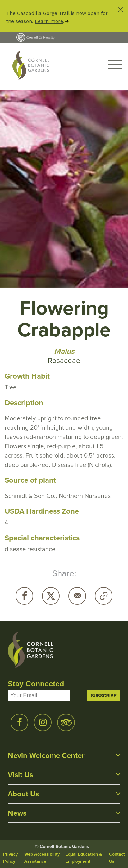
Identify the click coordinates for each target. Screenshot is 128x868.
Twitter (51, 596)
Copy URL (104, 596)
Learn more (49, 21)
